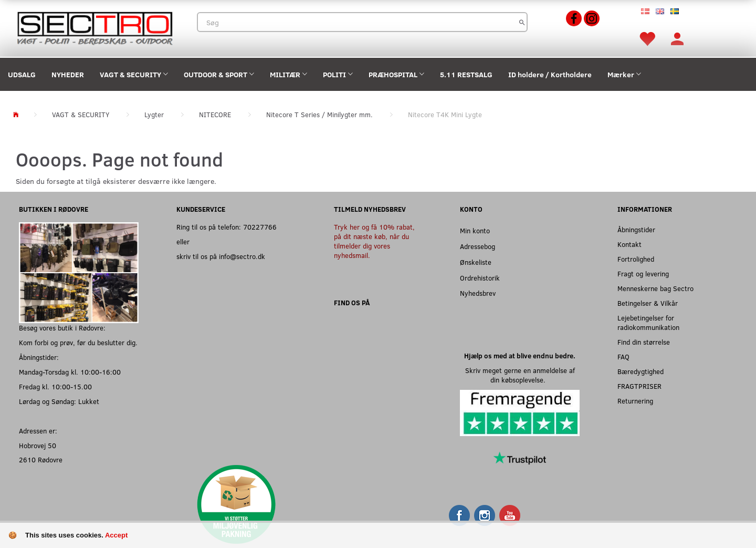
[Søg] (522, 22)
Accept (116, 535)
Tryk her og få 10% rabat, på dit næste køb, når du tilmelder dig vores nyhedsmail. (374, 241)
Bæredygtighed (640, 371)
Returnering (635, 401)
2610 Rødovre (41, 459)
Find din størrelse (644, 342)
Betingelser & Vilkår (648, 303)
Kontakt (629, 244)
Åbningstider (636, 229)
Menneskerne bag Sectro (655, 288)
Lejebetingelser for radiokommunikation (648, 322)
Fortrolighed (636, 259)
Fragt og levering (643, 273)
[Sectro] (94, 27)
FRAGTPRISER (639, 386)
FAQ (623, 356)
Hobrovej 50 (38, 445)
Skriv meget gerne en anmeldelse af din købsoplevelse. (520, 375)
